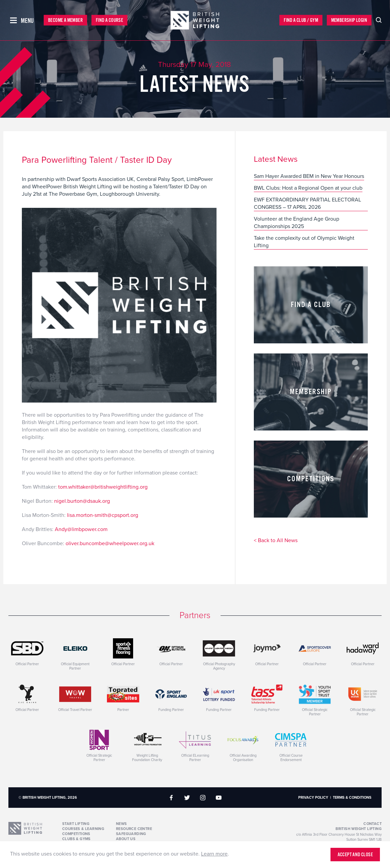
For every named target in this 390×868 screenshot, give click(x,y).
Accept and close (355, 855)
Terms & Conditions (352, 798)
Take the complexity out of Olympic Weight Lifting (304, 242)
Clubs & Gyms (76, 839)
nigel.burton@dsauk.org (82, 501)
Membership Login (349, 20)
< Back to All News (276, 541)
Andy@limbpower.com (81, 529)
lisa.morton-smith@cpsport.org (103, 515)
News (122, 824)
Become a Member (65, 20)
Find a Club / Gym (301, 20)
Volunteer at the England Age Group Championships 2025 (297, 223)
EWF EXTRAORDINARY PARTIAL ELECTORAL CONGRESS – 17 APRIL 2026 (307, 203)
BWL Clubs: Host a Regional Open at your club (308, 188)
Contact (373, 824)
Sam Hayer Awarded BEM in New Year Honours (309, 176)
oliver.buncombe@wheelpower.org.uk (110, 543)
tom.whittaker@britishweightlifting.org (103, 487)
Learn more (214, 854)
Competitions (76, 834)
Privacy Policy (313, 798)
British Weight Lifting (359, 829)
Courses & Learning (83, 829)
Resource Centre (134, 829)
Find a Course (109, 20)
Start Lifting (76, 824)
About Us (126, 839)
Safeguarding (131, 834)
